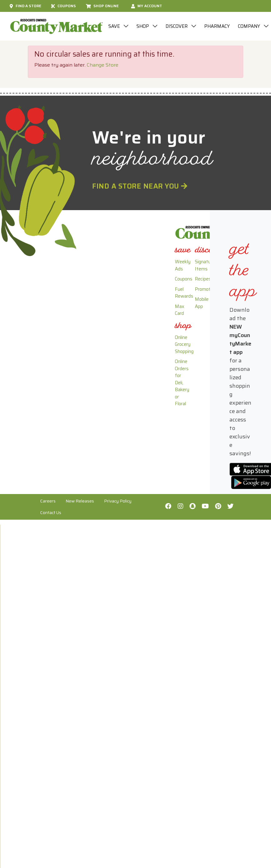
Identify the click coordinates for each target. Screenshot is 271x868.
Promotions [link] (207, 289)
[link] (183, 251)
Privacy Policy (118, 501)
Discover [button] (177, 26)
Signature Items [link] (205, 265)
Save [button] (115, 26)
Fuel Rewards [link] (184, 293)
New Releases (80, 501)
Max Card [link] (180, 310)
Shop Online (102, 6)
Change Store (103, 65)
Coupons (64, 6)
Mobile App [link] (202, 303)
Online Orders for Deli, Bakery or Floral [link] (182, 383)
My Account (147, 6)
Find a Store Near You (140, 186)
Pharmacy (217, 26)
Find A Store (25, 6)
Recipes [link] (203, 279)
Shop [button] (143, 26)
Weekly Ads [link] (183, 265)
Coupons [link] (184, 279)
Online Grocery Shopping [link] (184, 344)
